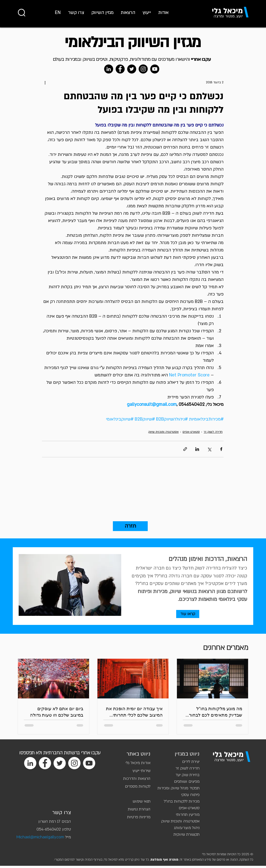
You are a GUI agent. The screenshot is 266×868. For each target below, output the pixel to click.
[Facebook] (120, 69)
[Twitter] (132, 69)
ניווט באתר (139, 754)
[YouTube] (155, 69)
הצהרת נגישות (139, 809)
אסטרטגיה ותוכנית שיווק (163, 432)
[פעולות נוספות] (45, 82)
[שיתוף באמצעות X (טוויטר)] (209, 449)
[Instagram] (143, 69)
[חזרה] (130, 526)
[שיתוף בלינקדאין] (197, 449)
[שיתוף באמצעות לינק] (185, 449)
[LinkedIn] (109, 69)
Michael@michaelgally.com (40, 837)
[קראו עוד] (188, 614)
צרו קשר (62, 812)
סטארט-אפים (191, 432)
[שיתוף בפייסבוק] (221, 449)
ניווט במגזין (187, 754)
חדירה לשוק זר (213, 432)
